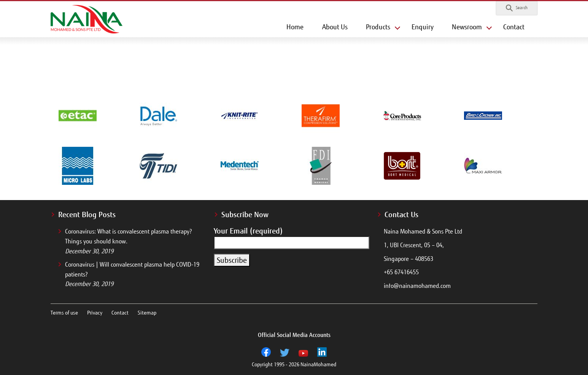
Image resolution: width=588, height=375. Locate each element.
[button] (517, 8)
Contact (514, 27)
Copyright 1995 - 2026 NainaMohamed (294, 365)
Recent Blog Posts (87, 215)
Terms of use (64, 313)
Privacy (95, 313)
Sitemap (147, 313)
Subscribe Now (245, 215)
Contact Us (401, 215)
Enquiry (423, 27)
